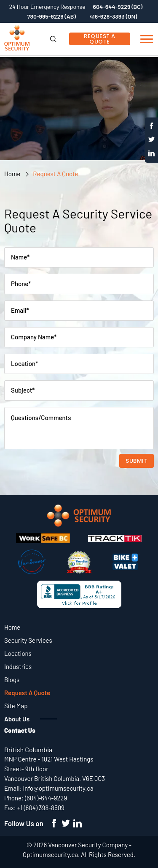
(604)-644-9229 (46, 798)
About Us (17, 719)
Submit (137, 461)
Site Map (16, 706)
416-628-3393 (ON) (114, 16)
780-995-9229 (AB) (52, 16)
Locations (18, 653)
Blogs (12, 680)
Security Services (28, 640)
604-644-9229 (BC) (118, 7)
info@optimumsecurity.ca (58, 788)
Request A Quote (100, 39)
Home (12, 174)
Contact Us (20, 730)
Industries (18, 666)
